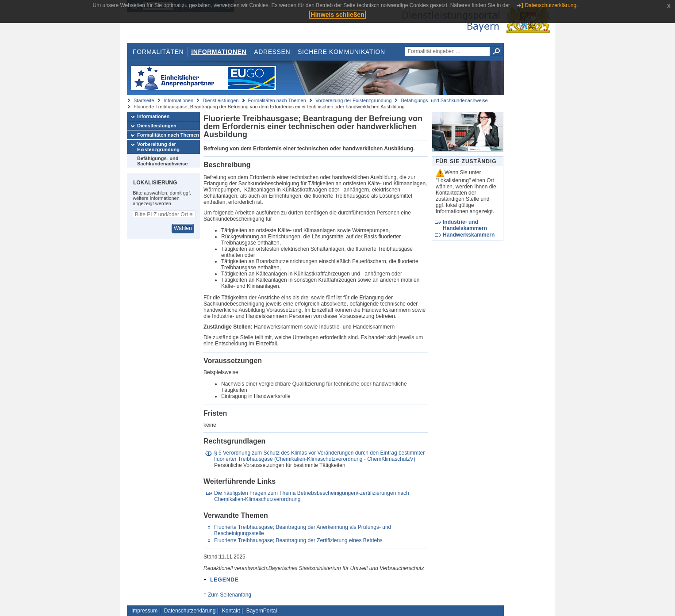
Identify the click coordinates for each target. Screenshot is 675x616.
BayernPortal (262, 611)
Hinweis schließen (337, 15)
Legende (224, 580)
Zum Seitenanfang (230, 595)
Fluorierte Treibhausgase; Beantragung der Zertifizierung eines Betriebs (298, 540)
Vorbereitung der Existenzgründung (353, 100)
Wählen (183, 228)
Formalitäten (158, 52)
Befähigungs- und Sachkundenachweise (444, 100)
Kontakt (231, 611)
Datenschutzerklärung (190, 611)
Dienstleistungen (221, 100)
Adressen (272, 52)
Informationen (219, 52)
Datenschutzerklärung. (551, 5)
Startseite (144, 100)
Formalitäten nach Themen (277, 100)
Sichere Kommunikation (341, 52)
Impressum (144, 611)
